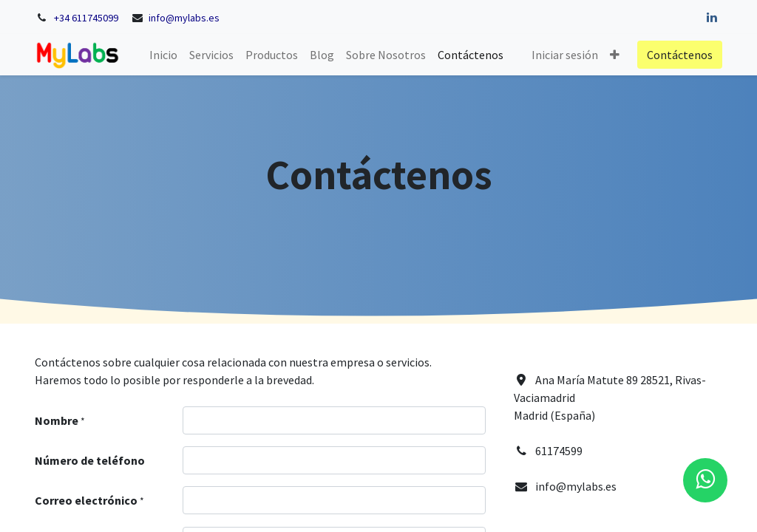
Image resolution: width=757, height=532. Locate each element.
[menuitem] (163, 55)
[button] (615, 55)
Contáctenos (680, 55)
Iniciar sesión (565, 55)
